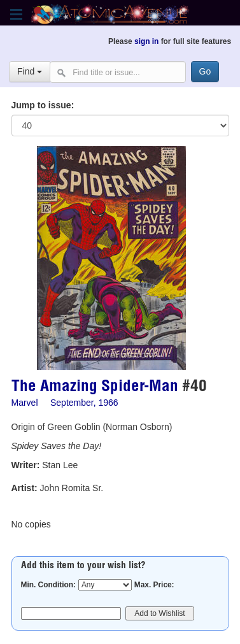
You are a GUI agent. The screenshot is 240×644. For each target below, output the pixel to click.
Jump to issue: (43, 105)
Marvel (25, 403)
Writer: (26, 465)
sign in (146, 41)
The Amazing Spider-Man (95, 388)
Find (30, 71)
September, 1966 (84, 403)
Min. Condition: (49, 585)
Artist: (25, 488)
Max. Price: (154, 585)
